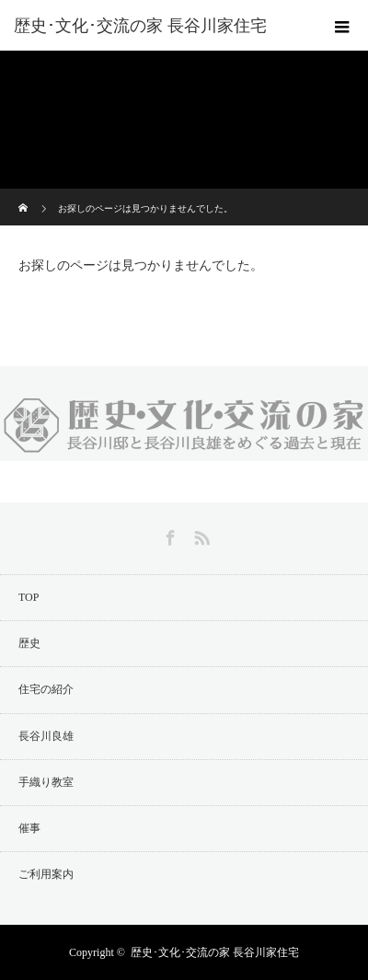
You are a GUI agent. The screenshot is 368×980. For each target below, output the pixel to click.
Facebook (168, 535)
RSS (200, 535)
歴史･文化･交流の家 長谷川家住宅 (215, 952)
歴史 (29, 643)
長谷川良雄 (46, 736)
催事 (29, 828)
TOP (29, 597)
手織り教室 (46, 782)
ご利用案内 (46, 874)
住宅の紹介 (46, 689)
